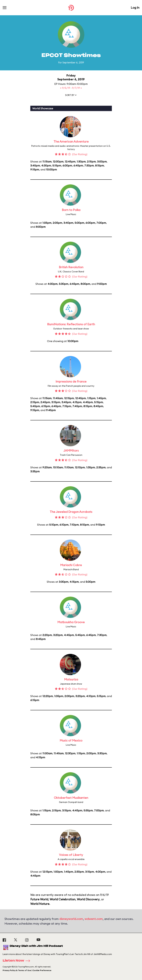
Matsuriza (71, 679)
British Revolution (71, 267)
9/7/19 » (77, 88)
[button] (71, 96)
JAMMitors (71, 451)
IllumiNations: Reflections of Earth (71, 324)
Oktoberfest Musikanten (71, 798)
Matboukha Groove (71, 622)
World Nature (40, 904)
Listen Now (17, 961)
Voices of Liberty (71, 855)
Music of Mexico (71, 740)
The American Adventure (71, 141)
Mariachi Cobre (71, 565)
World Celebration (63, 899)
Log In (135, 8)
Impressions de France (71, 381)
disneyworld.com (71, 919)
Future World (39, 899)
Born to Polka (71, 210)
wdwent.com (94, 919)
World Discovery (88, 899)
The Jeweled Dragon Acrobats (71, 512)
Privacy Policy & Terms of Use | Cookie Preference (27, 970)
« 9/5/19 (65, 88)
